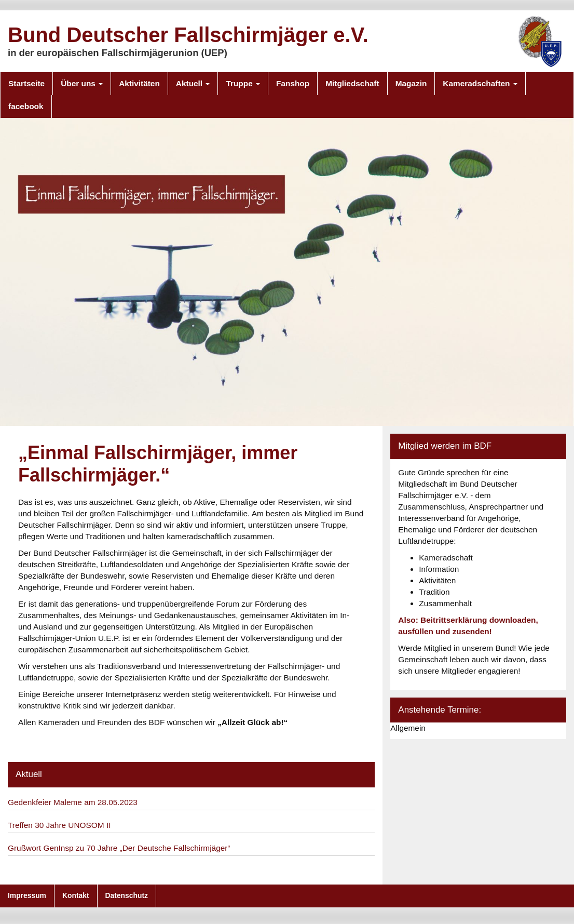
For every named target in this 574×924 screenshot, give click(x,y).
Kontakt (76, 895)
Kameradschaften (480, 83)
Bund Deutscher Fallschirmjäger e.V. (188, 35)
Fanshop (293, 83)
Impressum (27, 895)
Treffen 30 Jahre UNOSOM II (59, 825)
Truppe (243, 83)
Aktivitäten (139, 83)
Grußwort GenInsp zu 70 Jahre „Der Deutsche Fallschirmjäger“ (119, 848)
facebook (26, 106)
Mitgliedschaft (352, 83)
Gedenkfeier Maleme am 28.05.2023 (73, 802)
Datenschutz (127, 895)
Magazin (411, 83)
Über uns (82, 83)
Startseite (26, 83)
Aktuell (193, 83)
